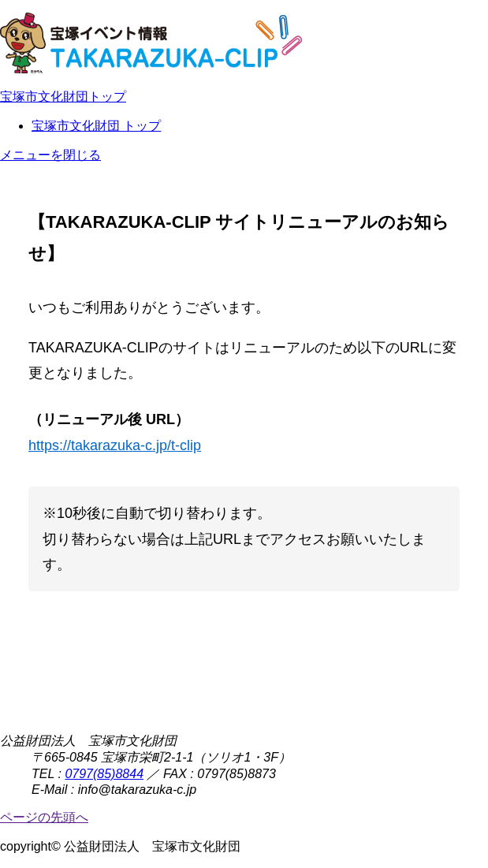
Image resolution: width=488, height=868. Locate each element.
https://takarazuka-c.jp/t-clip (115, 445)
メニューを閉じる (50, 155)
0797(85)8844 (104, 774)
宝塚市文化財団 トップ (96, 126)
